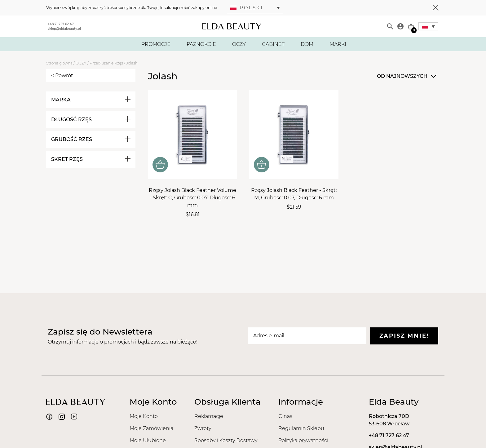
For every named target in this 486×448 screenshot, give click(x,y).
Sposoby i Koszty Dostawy (226, 440)
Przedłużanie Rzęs (106, 63)
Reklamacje (209, 416)
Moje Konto (144, 416)
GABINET (273, 44)
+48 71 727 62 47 (61, 24)
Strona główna (59, 63)
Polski (247, 8)
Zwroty (203, 428)
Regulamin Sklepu (301, 428)
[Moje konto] (400, 26)
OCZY (239, 44)
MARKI (338, 44)
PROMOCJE (156, 44)
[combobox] (406, 76)
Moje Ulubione (148, 440)
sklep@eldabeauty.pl (64, 29)
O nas (285, 416)
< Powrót (62, 75)
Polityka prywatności (303, 440)
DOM (307, 44)
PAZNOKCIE (201, 44)
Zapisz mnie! (404, 336)
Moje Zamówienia (151, 428)
